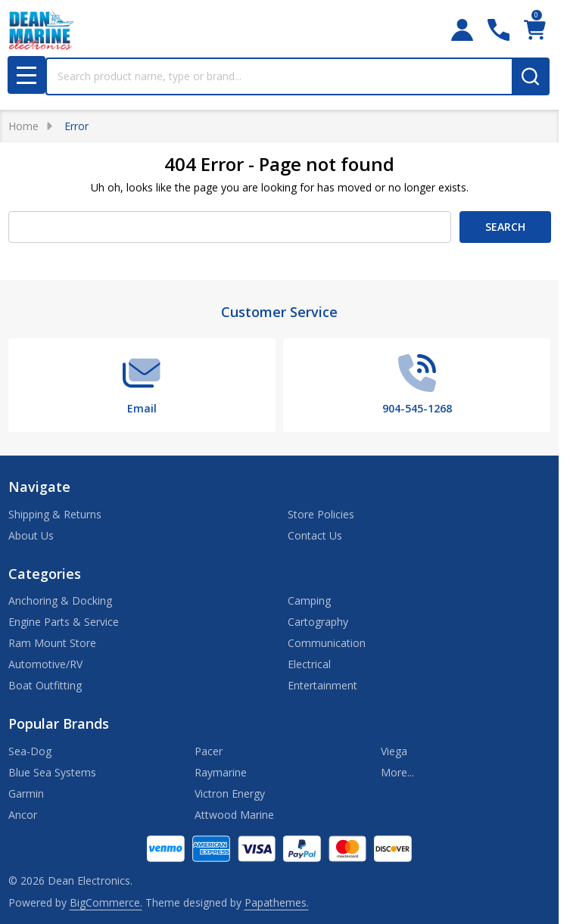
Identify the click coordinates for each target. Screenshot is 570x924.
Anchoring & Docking (60, 600)
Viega (394, 751)
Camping (309, 600)
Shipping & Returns (55, 514)
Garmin (26, 793)
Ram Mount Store (52, 643)
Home (23, 126)
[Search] (531, 76)
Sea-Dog (30, 751)
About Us (31, 535)
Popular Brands (59, 723)
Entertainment (322, 685)
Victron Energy (230, 793)
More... (397, 772)
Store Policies (321, 514)
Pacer (209, 751)
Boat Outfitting (45, 685)
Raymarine (221, 772)
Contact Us (315, 535)
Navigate (39, 487)
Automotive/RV (45, 664)
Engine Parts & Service (64, 622)
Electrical (309, 664)
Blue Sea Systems (52, 772)
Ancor (23, 815)
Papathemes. (277, 902)
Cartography (318, 622)
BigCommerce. (106, 902)
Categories (45, 574)
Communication (327, 643)
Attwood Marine (234, 815)
